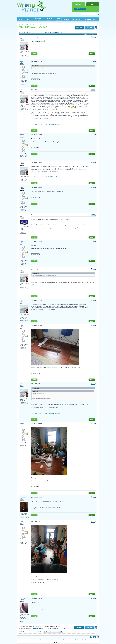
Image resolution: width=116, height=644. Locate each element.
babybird (22, 61)
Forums (21, 19)
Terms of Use (66, 640)
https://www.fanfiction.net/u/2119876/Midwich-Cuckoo (46, 47)
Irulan (22, 37)
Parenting (66, 19)
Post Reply (79, 28)
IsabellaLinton (23, 497)
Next (65, 33)
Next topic (94, 34)
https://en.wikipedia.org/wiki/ (67, 404)
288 (57, 33)
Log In (93, 4)
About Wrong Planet (53, 640)
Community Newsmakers (49, 19)
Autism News (76, 19)
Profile (34, 54)
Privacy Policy (40, 640)
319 (62, 33)
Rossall (22, 215)
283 (46, 33)
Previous (41, 33)
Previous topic (88, 34)
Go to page (36, 33)
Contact (30, 640)
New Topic (90, 28)
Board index (22, 25)
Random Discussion (40, 25)
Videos (28, 19)
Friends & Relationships (38, 19)
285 (51, 33)
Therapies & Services (90, 19)
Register (78, 4)
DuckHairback (23, 598)
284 (48, 33)
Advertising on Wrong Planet (81, 640)
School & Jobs (58, 19)
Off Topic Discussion (30, 25)
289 (59, 33)
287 (55, 33)
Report (92, 54)
